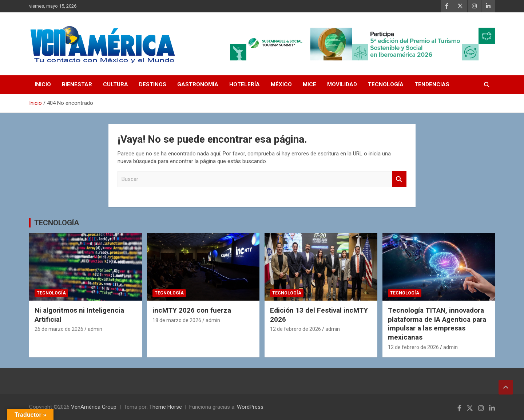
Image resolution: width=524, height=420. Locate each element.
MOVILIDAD (342, 84)
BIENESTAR (77, 84)
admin (95, 329)
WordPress (250, 407)
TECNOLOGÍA (386, 84)
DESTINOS (153, 84)
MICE (309, 84)
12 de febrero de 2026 (295, 329)
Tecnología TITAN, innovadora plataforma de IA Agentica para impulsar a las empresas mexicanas (437, 324)
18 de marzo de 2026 (177, 320)
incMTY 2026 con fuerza (192, 310)
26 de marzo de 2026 (59, 329)
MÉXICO (281, 84)
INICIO (43, 84)
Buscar (399, 179)
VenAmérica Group (94, 407)
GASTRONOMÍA (198, 84)
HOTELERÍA (245, 84)
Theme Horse (166, 407)
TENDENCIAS (432, 84)
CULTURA (116, 84)
